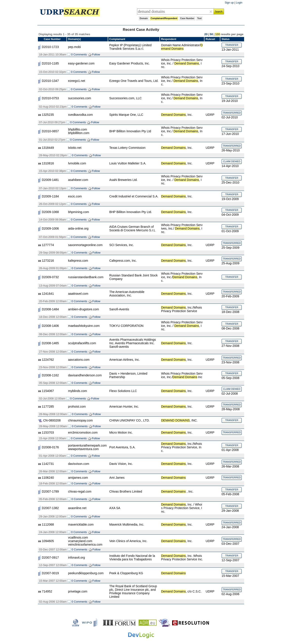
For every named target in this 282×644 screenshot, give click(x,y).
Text (199, 18)
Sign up (229, 3)
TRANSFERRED (232, 113)
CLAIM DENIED (232, 161)
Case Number (187, 18)
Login (239, 3)
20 (206, 34)
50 (211, 34)
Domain (144, 18)
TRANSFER (232, 45)
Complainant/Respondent (164, 18)
